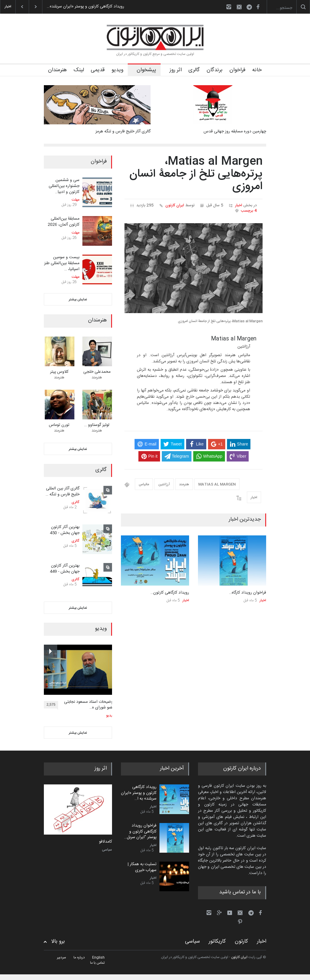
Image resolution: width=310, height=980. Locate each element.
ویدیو (117, 70)
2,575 (52, 705)
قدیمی (98, 70)
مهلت (76, 200)
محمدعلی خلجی (97, 372)
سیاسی (107, 850)
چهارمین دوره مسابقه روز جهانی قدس (235, 131)
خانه (257, 70)
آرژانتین (164, 484)
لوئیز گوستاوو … (97, 425)
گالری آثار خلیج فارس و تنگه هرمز (123, 131)
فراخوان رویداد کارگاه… (248, 593)
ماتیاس (144, 484)
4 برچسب (249, 211)
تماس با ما (97, 963)
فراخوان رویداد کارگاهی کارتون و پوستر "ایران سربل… (140, 831)
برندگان (215, 70)
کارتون (241, 941)
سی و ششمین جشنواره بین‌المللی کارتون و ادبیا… (64, 186)
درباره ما (79, 957)
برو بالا (58, 942)
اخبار (239, 205)
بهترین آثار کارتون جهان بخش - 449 (65, 569)
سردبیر (61, 957)
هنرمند (184, 484)
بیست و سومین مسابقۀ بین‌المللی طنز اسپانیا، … (62, 263)
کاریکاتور (217, 941)
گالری (194, 70)
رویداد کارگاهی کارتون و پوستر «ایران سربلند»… (86, 7)
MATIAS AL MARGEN (217, 484)
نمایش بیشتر (78, 299)
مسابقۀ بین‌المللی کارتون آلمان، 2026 (64, 222)
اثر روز (176, 70)
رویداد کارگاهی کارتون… (170, 593)
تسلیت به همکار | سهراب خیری (142, 867)
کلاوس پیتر (59, 372)
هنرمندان (57, 70)
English (98, 957)
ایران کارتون (175, 205)
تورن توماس (59, 425)
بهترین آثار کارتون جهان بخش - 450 (65, 530)
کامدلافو (106, 842)
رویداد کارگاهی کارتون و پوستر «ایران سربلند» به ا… (139, 793)
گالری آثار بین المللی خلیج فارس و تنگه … (63, 491)
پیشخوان (146, 70)
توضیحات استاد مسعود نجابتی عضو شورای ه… (89, 705)
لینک (79, 70)
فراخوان (237, 70)
